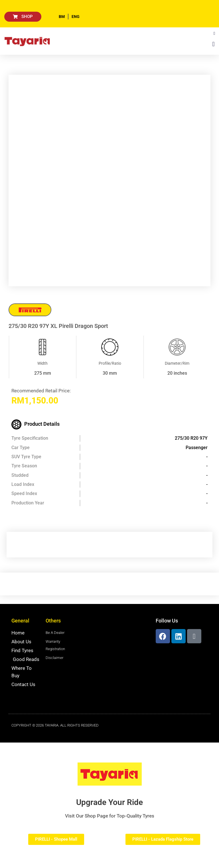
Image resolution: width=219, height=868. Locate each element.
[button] (214, 34)
